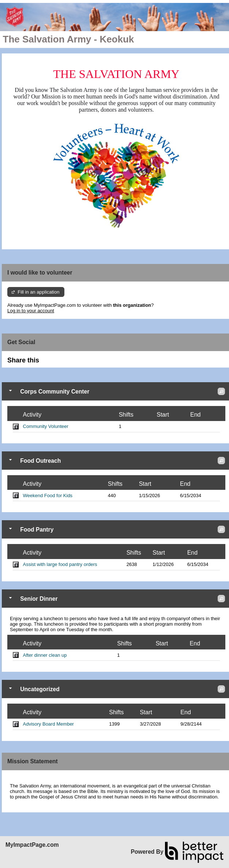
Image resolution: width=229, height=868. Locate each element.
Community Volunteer (46, 426)
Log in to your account (31, 311)
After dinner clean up (45, 655)
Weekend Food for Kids (48, 496)
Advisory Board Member (48, 724)
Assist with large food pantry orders (60, 564)
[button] (221, 391)
